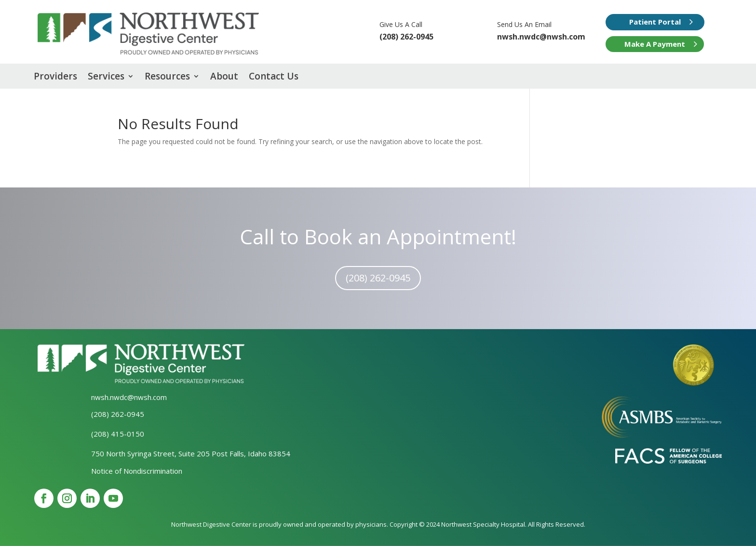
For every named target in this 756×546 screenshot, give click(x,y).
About (224, 78)
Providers (55, 78)
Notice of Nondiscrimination (137, 471)
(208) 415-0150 (118, 434)
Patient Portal (655, 22)
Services (106, 78)
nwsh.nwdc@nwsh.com (541, 37)
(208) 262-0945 (378, 278)
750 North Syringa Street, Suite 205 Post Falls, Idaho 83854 (191, 453)
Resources (167, 78)
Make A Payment (655, 44)
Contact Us (274, 78)
